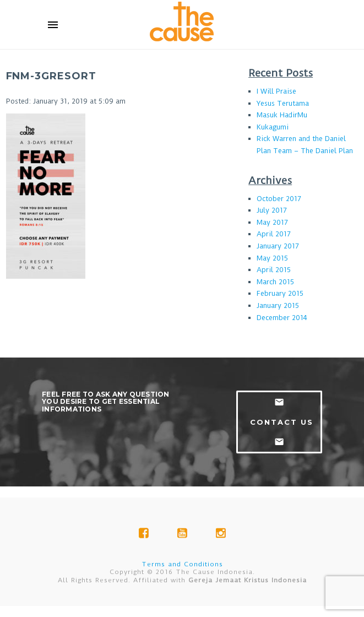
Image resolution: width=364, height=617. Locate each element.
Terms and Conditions (182, 564)
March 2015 (275, 282)
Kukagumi (273, 127)
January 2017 (278, 246)
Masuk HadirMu (282, 115)
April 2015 (274, 270)
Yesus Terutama (283, 103)
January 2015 (278, 305)
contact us (282, 422)
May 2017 (272, 222)
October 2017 (279, 199)
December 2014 (282, 318)
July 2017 (272, 210)
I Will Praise (276, 91)
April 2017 (274, 234)
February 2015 (280, 293)
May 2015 (272, 258)
